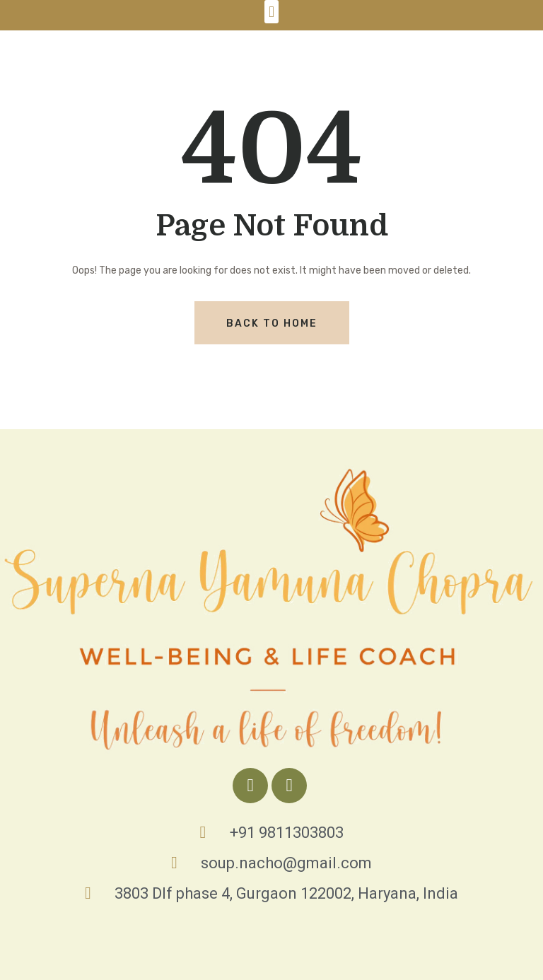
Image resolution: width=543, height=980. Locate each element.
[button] (271, 12)
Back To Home (272, 323)
